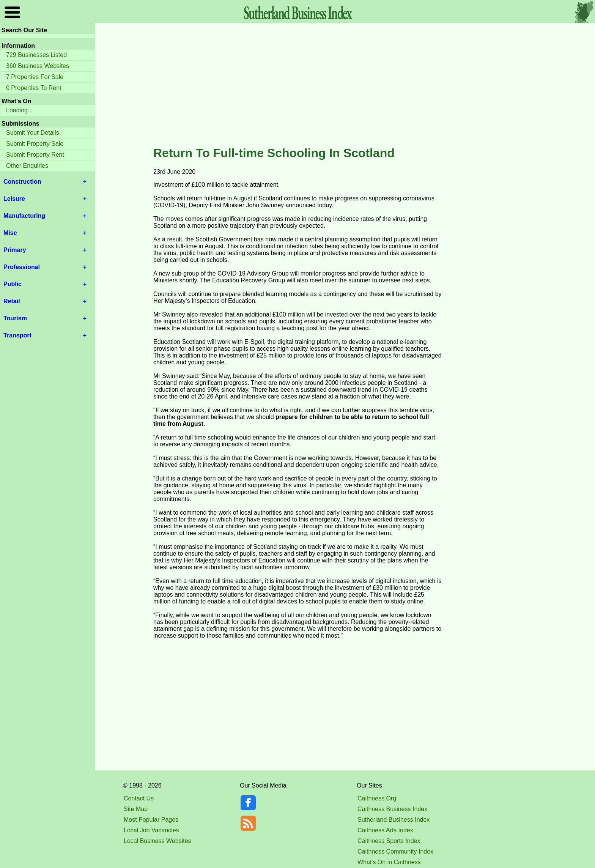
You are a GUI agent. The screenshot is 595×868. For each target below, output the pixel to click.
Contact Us (139, 798)
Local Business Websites (157, 841)
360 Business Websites (38, 66)
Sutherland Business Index (394, 820)
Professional (22, 267)
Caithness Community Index (395, 851)
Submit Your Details (33, 133)
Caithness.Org (377, 798)
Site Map (136, 809)
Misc (10, 233)
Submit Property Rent (35, 155)
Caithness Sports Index (389, 841)
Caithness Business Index (392, 809)
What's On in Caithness (389, 862)
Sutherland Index (297, 12)
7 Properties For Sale (35, 77)
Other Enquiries (27, 166)
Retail (12, 301)
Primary (15, 250)
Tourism (15, 318)
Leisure (14, 199)
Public (13, 284)
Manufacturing (24, 216)
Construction (22, 182)
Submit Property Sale (35, 144)
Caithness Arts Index (385, 830)
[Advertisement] (297, 85)
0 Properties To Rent (34, 88)
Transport (17, 335)
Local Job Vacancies (151, 830)
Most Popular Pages (151, 820)
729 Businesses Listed (36, 55)
